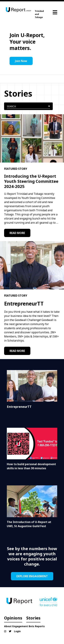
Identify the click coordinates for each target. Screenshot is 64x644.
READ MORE (17, 233)
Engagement (20, 626)
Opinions (13, 618)
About (8, 626)
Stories (33, 618)
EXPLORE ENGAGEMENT (32, 576)
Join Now (21, 61)
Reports (40, 626)
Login (17, 631)
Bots (31, 626)
